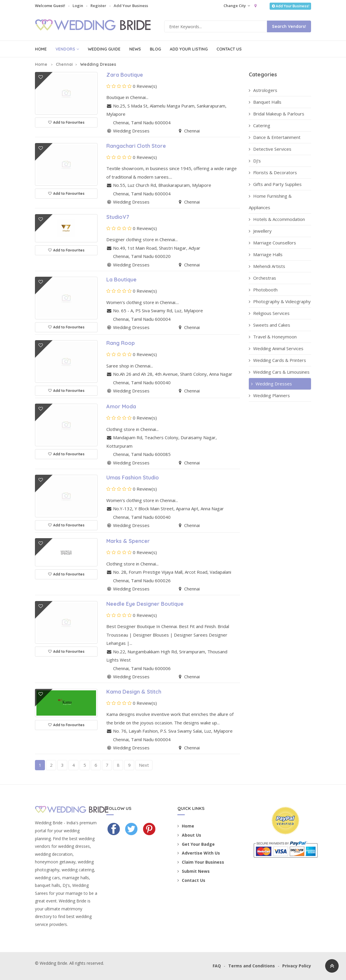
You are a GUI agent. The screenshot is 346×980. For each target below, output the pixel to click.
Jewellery (260, 231)
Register (98, 6)
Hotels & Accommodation (277, 219)
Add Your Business (131, 6)
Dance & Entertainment (275, 137)
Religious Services (269, 313)
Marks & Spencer (128, 541)
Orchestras (262, 278)
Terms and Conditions (252, 966)
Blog (155, 49)
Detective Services (270, 149)
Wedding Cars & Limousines (279, 372)
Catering (259, 125)
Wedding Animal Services (276, 348)
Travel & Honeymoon (273, 337)
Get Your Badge (196, 844)
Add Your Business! (290, 6)
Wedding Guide (104, 49)
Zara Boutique (125, 75)
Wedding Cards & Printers (277, 360)
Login (78, 6)
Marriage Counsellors (272, 243)
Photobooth (263, 290)
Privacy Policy (297, 966)
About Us (189, 835)
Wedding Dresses (271, 384)
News (135, 49)
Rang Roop (121, 343)
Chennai (64, 64)
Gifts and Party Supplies (275, 184)
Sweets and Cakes (269, 325)
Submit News (194, 871)
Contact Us (229, 49)
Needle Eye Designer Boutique (145, 604)
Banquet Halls (265, 102)
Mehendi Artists (267, 266)
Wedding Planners (269, 395)
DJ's (255, 161)
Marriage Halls (266, 254)
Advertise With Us (199, 853)
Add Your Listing (189, 49)
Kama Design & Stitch (134, 692)
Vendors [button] (67, 49)
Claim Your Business (201, 862)
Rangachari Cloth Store (136, 146)
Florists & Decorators (273, 172)
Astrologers (263, 90)
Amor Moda (121, 406)
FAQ (217, 966)
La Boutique (121, 280)
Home (41, 49)
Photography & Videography (280, 301)
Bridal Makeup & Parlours (277, 114)
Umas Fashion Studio (133, 478)
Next (144, 765)
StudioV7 (118, 217)
